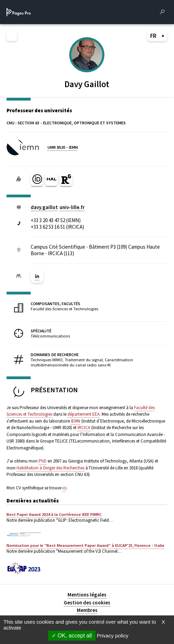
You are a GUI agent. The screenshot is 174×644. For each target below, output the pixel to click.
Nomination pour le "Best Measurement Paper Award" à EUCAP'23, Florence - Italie (85, 545)
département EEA (84, 414)
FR (157, 36)
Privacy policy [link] (113, 636)
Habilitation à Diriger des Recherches (50, 468)
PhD (43, 461)
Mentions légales (87, 595)
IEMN (76, 421)
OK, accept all (72, 636)
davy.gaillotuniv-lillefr (58, 207)
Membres (87, 610)
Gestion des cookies (87, 603)
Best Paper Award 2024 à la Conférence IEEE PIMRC (54, 514)
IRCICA (84, 428)
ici (64, 488)
